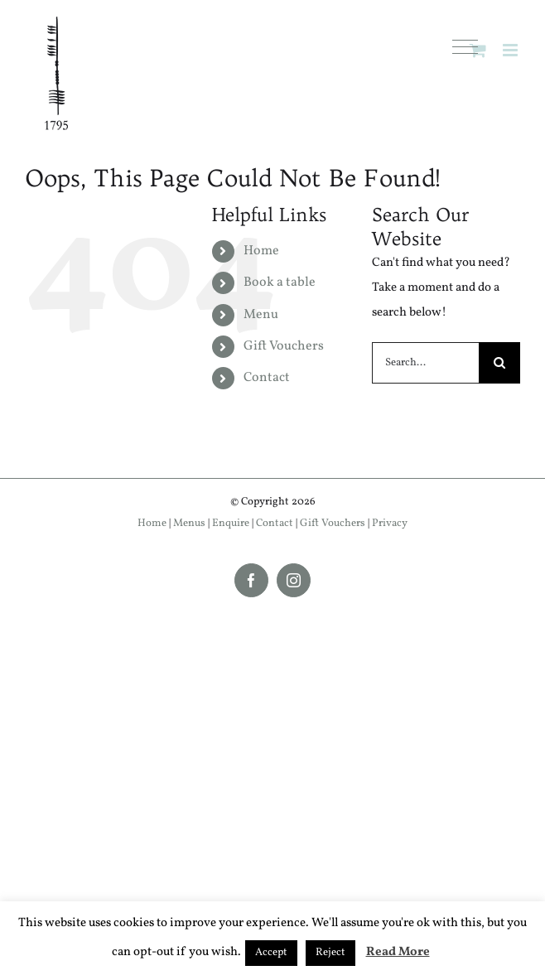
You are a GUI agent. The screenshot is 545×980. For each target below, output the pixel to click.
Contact (267, 378)
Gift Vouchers (284, 346)
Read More (398, 952)
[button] (465, 48)
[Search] (499, 363)
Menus (189, 524)
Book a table (280, 282)
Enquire (231, 524)
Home (261, 251)
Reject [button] (330, 953)
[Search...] (425, 363)
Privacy (390, 524)
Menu (261, 315)
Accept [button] (271, 953)
